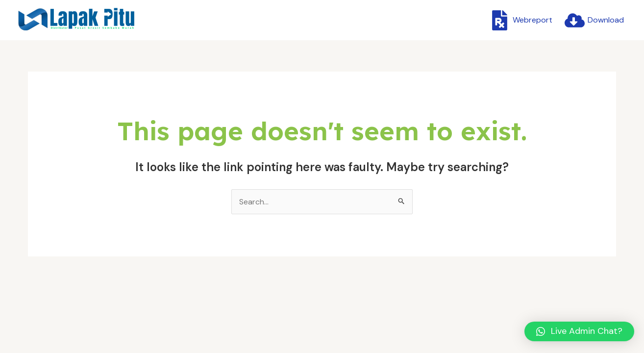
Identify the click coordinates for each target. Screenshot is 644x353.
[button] (579, 331)
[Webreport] (521, 20)
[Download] (594, 20)
